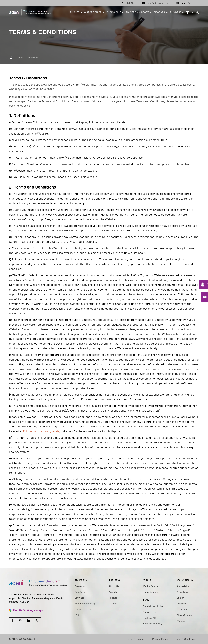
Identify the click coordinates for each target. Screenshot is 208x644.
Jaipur (180, 598)
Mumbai (181, 621)
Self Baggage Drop (85, 604)
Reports (113, 598)
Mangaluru (183, 609)
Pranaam (80, 586)
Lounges (79, 598)
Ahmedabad (183, 586)
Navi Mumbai (184, 615)
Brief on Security (152, 624)
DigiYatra (80, 592)
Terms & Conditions (185, 639)
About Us (114, 586)
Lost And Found (153, 3)
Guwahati (182, 592)
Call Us (128, 3)
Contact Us (149, 612)
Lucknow (182, 604)
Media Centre (150, 586)
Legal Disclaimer (136, 639)
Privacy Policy (160, 639)
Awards (113, 592)
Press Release (151, 592)
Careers (113, 604)
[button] (76, 12)
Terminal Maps (83, 609)
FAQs (77, 615)
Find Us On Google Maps (26, 610)
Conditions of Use (153, 606)
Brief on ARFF (151, 618)
